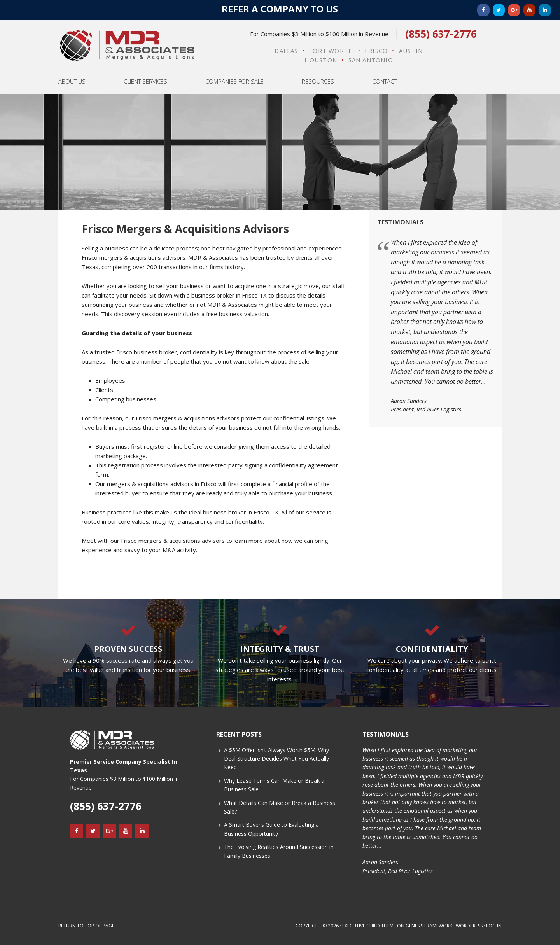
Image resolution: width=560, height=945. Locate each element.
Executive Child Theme (369, 926)
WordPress (469, 926)
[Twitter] (499, 10)
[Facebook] (483, 10)
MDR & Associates (127, 45)
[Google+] (514, 10)
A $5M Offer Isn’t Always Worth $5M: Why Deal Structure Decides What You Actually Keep (276, 759)
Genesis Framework (429, 926)
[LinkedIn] (545, 10)
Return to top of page (86, 926)
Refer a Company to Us (280, 9)
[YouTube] (530, 10)
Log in (494, 926)
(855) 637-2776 (441, 34)
